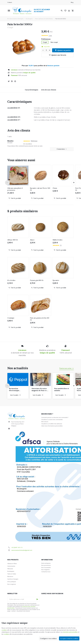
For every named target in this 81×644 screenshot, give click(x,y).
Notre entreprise (46, 563)
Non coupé (54, 42)
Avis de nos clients (49, 90)
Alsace (32, 240)
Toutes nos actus (65, 368)
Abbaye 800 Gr (13, 240)
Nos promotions (46, 565)
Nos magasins (45, 570)
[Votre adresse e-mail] (24, 599)
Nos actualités (18, 368)
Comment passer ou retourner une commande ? (55, 418)
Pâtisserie (10, 569)
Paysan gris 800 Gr (37, 280)
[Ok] (37, 599)
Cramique (11, 318)
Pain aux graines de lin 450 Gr (40, 319)
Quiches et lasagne (13, 579)
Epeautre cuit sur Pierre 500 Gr (40, 189)
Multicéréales (57, 240)
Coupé (45, 42)
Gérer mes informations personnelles (52, 426)
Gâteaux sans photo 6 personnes (15, 189)
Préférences (46, 39)
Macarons (10, 577)
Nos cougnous (12, 584)
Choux (55, 188)
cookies (4, 630)
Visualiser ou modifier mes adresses (52, 424)
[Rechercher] (62, 11)
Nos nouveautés (46, 568)
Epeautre (56, 280)
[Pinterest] (15, 81)
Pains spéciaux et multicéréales (44, 19)
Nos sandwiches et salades (62, 389)
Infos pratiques (12, 582)
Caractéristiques (32, 90)
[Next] (74, 183)
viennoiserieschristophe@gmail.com (22, 550)
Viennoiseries (11, 566)
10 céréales (11, 280)
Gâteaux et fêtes (12, 564)
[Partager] (12, 81)
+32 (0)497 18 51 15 (17, 548)
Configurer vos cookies (48, 638)
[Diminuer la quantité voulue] (43, 50)
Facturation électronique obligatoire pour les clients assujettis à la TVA (17, 390)
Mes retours (45, 422)
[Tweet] (9, 81)
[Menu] (9, 11)
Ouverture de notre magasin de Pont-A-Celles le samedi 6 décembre (39, 390)
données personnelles (70, 632)
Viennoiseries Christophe (15, 19)
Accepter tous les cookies (69, 638)
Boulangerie (29, 19)
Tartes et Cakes (12, 574)
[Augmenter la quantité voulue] (50, 50)
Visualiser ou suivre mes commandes (52, 420)
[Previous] (7, 183)
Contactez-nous (46, 572)
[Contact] (10, 2)
